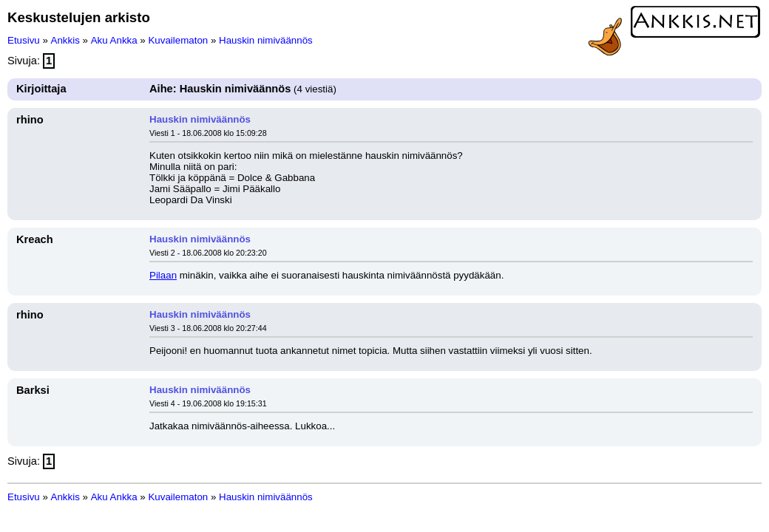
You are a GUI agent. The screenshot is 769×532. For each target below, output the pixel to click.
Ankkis (65, 40)
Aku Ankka (114, 40)
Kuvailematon (178, 40)
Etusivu (24, 40)
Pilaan (163, 275)
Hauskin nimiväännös (266, 40)
